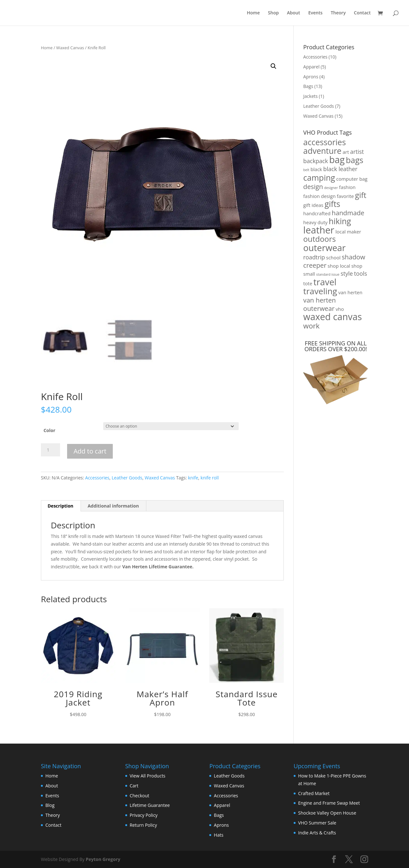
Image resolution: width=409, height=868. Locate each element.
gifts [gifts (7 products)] (332, 204)
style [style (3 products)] (347, 273)
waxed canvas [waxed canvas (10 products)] (332, 317)
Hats (219, 835)
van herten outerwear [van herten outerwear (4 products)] (320, 304)
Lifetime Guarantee (150, 805)
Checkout (139, 796)
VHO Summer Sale (317, 823)
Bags (308, 86)
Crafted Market (314, 793)
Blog (50, 805)
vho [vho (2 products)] (340, 309)
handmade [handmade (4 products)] (348, 213)
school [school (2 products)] (333, 257)
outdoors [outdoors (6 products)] (320, 239)
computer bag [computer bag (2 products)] (352, 179)
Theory (338, 13)
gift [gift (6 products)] (361, 195)
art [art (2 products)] (346, 152)
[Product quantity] (50, 450)
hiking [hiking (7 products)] (340, 221)
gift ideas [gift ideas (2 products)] (313, 205)
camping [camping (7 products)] (319, 178)
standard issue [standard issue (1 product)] (328, 274)
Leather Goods (127, 478)
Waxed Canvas (70, 48)
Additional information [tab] (113, 506)
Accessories (97, 478)
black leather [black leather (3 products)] (340, 169)
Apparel (311, 67)
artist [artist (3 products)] (357, 152)
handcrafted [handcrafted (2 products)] (317, 213)
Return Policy (143, 825)
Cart (134, 786)
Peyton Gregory (103, 859)
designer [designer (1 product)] (331, 188)
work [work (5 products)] (311, 326)
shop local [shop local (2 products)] (339, 266)
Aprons (311, 77)
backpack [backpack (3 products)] (316, 161)
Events (316, 13)
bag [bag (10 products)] (337, 160)
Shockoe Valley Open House (327, 813)
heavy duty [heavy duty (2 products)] (315, 222)
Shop (274, 13)
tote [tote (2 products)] (308, 283)
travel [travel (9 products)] (325, 282)
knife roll (210, 478)
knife (193, 478)
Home (253, 13)
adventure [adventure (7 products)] (322, 151)
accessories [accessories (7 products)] (324, 142)
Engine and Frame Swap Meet (329, 803)
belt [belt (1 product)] (306, 170)
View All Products (148, 776)
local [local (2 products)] (341, 232)
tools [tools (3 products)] (361, 273)
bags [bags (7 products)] (355, 160)
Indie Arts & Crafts (317, 833)
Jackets (310, 96)
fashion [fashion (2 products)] (347, 187)
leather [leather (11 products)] (319, 230)
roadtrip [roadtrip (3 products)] (314, 257)
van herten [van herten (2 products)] (351, 292)
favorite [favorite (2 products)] (345, 196)
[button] (274, 66)
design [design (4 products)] (313, 186)
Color (49, 430)
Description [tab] (61, 506)
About (293, 13)
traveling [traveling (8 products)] (320, 291)
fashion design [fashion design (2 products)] (319, 196)
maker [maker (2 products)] (354, 232)
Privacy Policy (144, 815)
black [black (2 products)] (316, 169)
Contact (362, 13)
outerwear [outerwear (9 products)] (324, 248)
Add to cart (90, 451)
